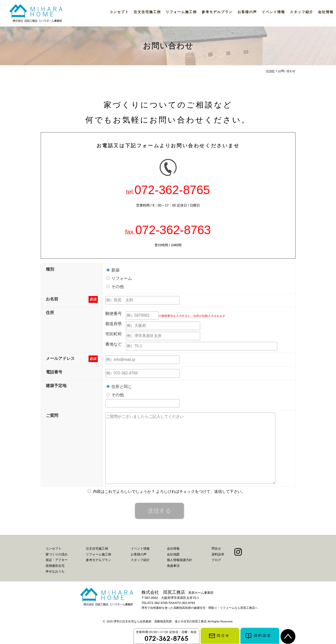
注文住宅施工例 (147, 12)
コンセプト (119, 12)
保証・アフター (57, 560)
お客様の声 (247, 12)
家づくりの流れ (57, 554)
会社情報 (326, 12)
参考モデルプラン (217, 12)
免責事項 (173, 566)
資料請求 (218, 554)
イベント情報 (273, 12)
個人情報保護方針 (180, 560)
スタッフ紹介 (302, 12)
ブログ (216, 560)
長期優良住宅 (55, 566)
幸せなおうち (55, 571)
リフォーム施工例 (181, 12)
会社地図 (173, 554)
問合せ (216, 549)
